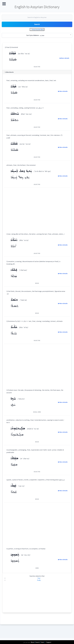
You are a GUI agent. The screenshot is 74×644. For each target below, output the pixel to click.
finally (39, 586)
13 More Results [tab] (10, 73)
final (39, 584)
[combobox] (37, 19)
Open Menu (4, 4)
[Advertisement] (37, 209)
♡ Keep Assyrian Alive (37, 30)
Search (37, 25)
